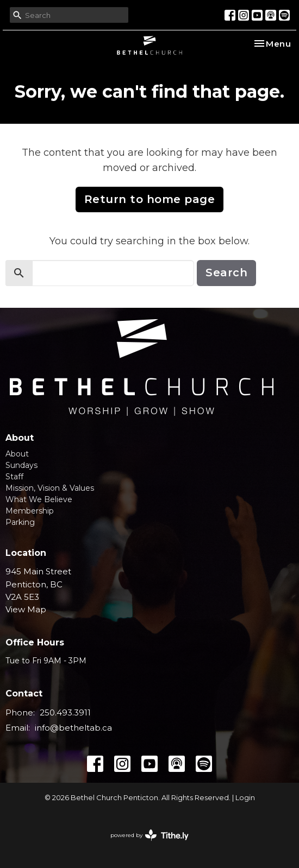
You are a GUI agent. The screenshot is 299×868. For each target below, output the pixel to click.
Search (226, 273)
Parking (20, 522)
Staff (14, 477)
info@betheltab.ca (73, 728)
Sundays (21, 465)
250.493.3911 (65, 712)
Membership (30, 511)
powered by (149, 835)
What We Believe (39, 499)
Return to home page (150, 199)
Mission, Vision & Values (50, 488)
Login (245, 798)
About (17, 454)
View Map (26, 609)
